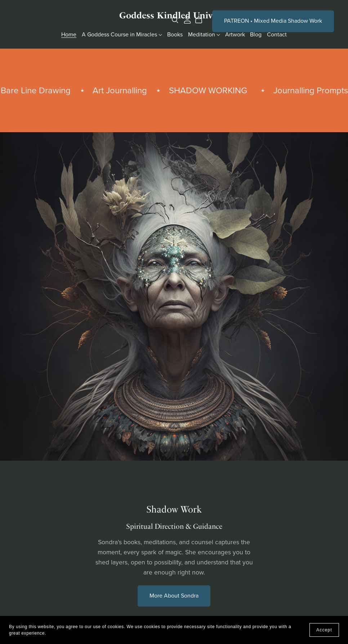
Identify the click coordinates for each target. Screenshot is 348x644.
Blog (256, 35)
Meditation (204, 35)
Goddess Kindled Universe (174, 15)
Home (69, 35)
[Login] (187, 19)
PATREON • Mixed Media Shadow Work (273, 21)
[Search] (175, 20)
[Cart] (202, 20)
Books (175, 35)
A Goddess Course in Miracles (122, 35)
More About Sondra (174, 596)
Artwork (235, 35)
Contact (277, 35)
